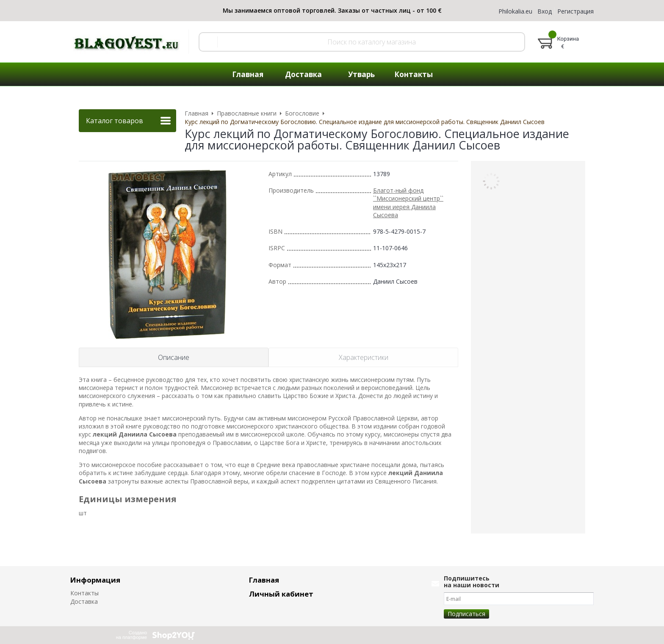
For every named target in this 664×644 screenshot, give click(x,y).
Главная (264, 580)
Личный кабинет (281, 594)
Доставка (84, 601)
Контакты (84, 593)
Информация (95, 580)
